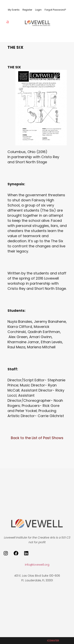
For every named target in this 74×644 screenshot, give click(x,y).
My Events (14, 10)
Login (38, 10)
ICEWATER (53, 641)
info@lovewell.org (37, 565)
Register (27, 10)
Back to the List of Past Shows (37, 438)
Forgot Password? (55, 10)
